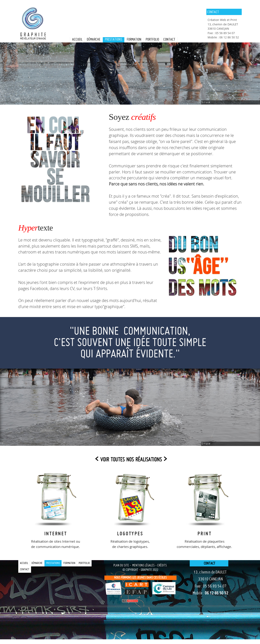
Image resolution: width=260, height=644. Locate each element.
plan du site (121, 566)
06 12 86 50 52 (217, 593)
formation (134, 40)
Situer (206, 102)
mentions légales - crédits (149, 566)
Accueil (77, 40)
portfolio (152, 40)
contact (169, 40)
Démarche (94, 40)
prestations (114, 40)
